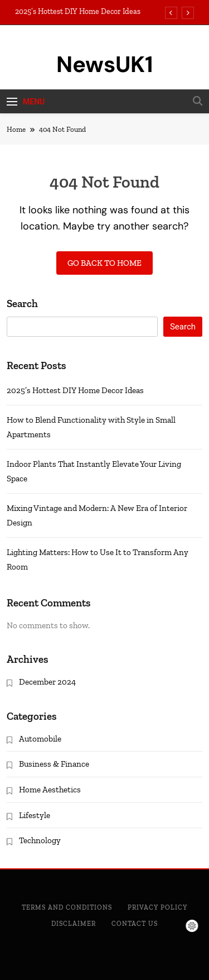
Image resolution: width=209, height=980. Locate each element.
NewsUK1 (105, 64)
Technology (40, 840)
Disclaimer (74, 924)
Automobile (40, 739)
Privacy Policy (157, 907)
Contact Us (135, 924)
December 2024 (47, 682)
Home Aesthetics (50, 790)
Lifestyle (35, 815)
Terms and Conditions (67, 907)
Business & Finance (54, 764)
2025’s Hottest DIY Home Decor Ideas (78, 12)
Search (22, 303)
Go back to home (104, 263)
